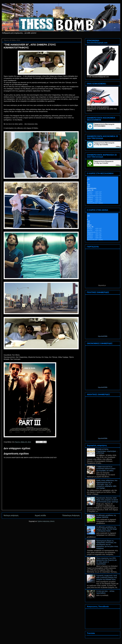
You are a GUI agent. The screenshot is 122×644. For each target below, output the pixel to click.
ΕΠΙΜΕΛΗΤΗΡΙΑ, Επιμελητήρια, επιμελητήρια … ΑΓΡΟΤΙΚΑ (107, 451)
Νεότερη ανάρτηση (11, 515)
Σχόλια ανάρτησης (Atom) (46, 521)
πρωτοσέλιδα (103, 336)
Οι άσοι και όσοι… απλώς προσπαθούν (105, 592)
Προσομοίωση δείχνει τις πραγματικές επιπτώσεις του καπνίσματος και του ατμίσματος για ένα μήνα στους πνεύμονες (107, 545)
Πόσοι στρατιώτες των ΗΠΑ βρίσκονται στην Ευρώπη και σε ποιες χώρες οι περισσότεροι (106, 561)
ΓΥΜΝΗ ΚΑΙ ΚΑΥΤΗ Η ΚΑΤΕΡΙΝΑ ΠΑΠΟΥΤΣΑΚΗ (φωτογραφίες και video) (106, 469)
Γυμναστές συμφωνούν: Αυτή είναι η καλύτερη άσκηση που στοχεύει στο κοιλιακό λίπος (107, 578)
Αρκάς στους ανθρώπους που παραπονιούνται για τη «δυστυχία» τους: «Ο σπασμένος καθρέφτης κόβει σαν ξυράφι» (107, 484)
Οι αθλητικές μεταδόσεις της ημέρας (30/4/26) (106, 516)
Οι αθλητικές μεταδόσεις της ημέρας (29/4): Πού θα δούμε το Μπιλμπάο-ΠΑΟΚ (107, 529)
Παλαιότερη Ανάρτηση (71, 515)
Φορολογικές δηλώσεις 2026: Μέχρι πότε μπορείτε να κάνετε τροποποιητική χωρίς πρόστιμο (107, 500)
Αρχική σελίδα (40, 515)
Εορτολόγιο (102, 285)
